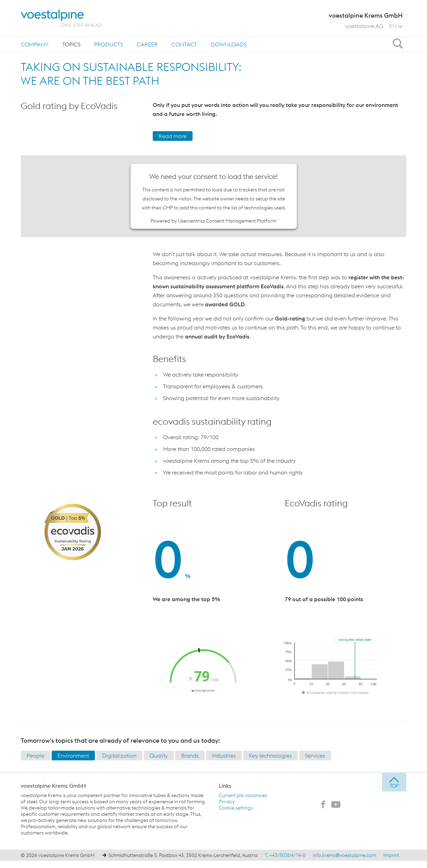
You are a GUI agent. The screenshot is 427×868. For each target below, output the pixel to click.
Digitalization (119, 756)
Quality (159, 756)
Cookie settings (236, 808)
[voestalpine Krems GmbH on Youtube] (336, 805)
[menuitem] (35, 44)
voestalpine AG (364, 26)
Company (35, 44)
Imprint (391, 855)
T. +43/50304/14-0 (285, 855)
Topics (71, 44)
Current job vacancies (243, 795)
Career (147, 44)
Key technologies (270, 756)
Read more (173, 136)
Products (109, 44)
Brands (190, 756)
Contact (184, 44)
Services (315, 756)
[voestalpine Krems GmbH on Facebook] (323, 805)
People (35, 756)
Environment (73, 756)
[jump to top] (394, 782)
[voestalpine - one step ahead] (62, 18)
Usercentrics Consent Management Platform (227, 221)
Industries (224, 756)
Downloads (229, 44)
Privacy (227, 802)
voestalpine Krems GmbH (53, 786)
